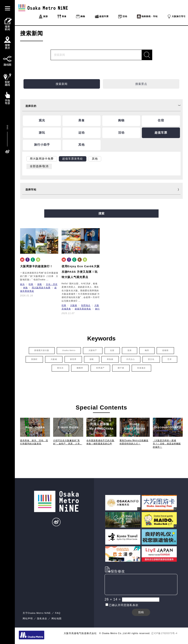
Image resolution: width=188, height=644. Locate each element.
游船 (40, 284)
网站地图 (57, 618)
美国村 (34, 359)
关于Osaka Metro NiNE (37, 613)
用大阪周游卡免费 (41, 288)
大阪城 (54, 359)
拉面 (112, 350)
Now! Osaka (35, 427)
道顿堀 (165, 350)
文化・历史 (52, 284)
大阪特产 (93, 350)
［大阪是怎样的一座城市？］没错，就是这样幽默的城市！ (167, 444)
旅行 (97, 309)
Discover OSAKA (168, 427)
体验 (25, 288)
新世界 (73, 359)
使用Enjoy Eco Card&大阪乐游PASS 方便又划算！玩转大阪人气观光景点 (81, 272)
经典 (31, 284)
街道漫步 (141, 368)
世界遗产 (100, 368)
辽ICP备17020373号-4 (164, 633)
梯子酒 (121, 368)
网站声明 (28, 618)
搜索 (101, 213)
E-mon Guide (68, 427)
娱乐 (22, 284)
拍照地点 (86, 305)
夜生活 (60, 368)
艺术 (170, 359)
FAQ (58, 613)
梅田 (147, 350)
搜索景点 (141, 84)
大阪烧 (74, 305)
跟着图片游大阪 (42, 350)
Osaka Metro (69, 350)
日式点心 (131, 359)
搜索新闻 (62, 84)
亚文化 (151, 359)
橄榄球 (80, 368)
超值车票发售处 (83, 309)
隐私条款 (42, 618)
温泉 (130, 350)
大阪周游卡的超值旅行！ (36, 266)
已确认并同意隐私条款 (124, 605)
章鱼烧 (110, 359)
